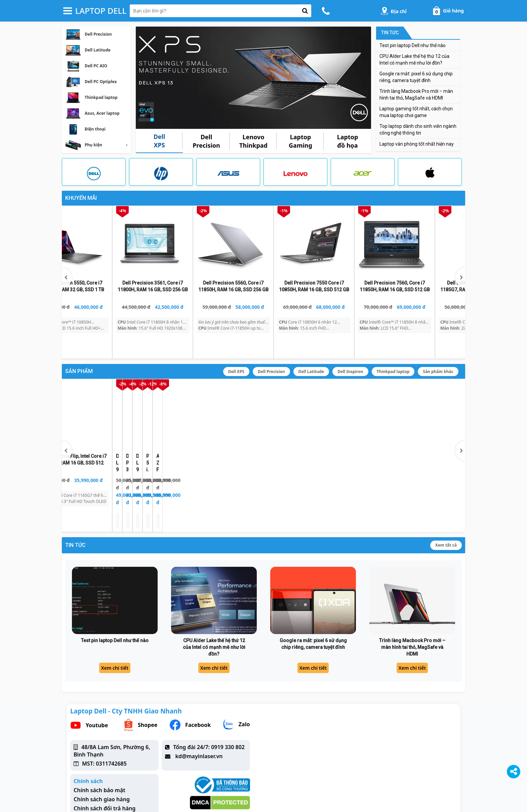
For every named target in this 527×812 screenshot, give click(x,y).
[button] (460, 267)
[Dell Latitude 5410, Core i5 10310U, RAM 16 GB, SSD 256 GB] (99, 245)
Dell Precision (271, 349)
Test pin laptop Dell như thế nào (413, 45)
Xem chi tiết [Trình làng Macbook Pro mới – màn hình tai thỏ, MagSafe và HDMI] (412, 623)
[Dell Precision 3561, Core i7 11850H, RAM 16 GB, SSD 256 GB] (180, 396)
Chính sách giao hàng (102, 755)
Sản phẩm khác (438, 349)
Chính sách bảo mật (99, 746)
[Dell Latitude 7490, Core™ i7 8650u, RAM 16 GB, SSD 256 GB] (260, 245)
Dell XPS (236, 349)
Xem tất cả (446, 501)
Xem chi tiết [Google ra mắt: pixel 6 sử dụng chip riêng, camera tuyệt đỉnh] (313, 623)
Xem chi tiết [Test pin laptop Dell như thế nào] (115, 623)
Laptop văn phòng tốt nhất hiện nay (417, 144)
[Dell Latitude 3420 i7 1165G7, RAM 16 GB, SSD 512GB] (180, 245)
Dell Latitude (311, 349)
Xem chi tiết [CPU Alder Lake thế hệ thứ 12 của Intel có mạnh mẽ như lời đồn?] (214, 623)
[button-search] (305, 11)
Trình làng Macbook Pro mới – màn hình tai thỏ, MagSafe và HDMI (412, 603)
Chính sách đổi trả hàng (105, 764)
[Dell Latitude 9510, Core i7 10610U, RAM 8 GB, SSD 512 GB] (260, 396)
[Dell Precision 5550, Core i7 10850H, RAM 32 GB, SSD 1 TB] (422, 245)
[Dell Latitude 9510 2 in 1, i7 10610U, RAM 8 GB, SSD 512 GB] (99, 396)
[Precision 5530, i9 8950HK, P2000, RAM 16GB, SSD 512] (341, 396)
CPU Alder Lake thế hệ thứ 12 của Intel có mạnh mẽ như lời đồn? (214, 603)
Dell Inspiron (350, 349)
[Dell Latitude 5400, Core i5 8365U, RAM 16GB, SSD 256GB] (341, 245)
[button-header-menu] (68, 11)
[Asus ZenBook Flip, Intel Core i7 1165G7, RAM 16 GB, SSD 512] (422, 396)
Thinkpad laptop (393, 349)
